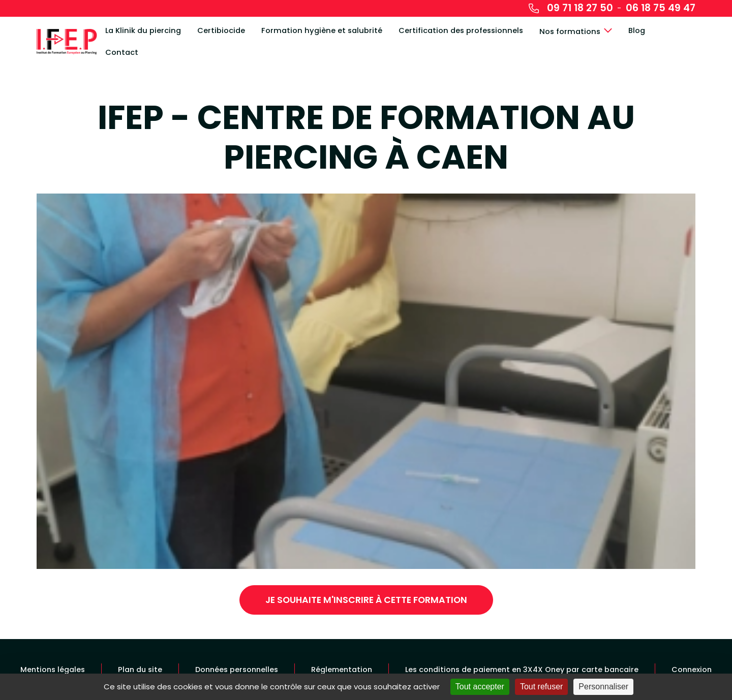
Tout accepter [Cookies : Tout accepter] (480, 687)
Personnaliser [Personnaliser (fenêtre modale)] (603, 687)
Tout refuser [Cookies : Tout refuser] (541, 687)
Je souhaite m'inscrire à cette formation (366, 600)
